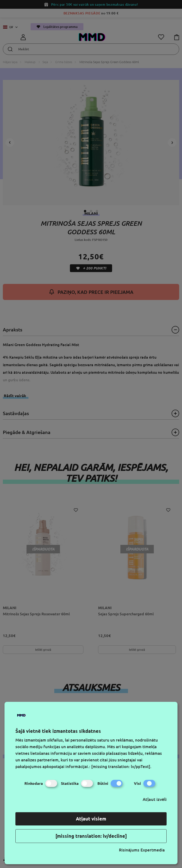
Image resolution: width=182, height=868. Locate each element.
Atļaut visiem (91, 819)
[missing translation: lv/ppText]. (121, 766)
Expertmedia (153, 850)
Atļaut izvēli (155, 799)
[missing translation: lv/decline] (91, 836)
